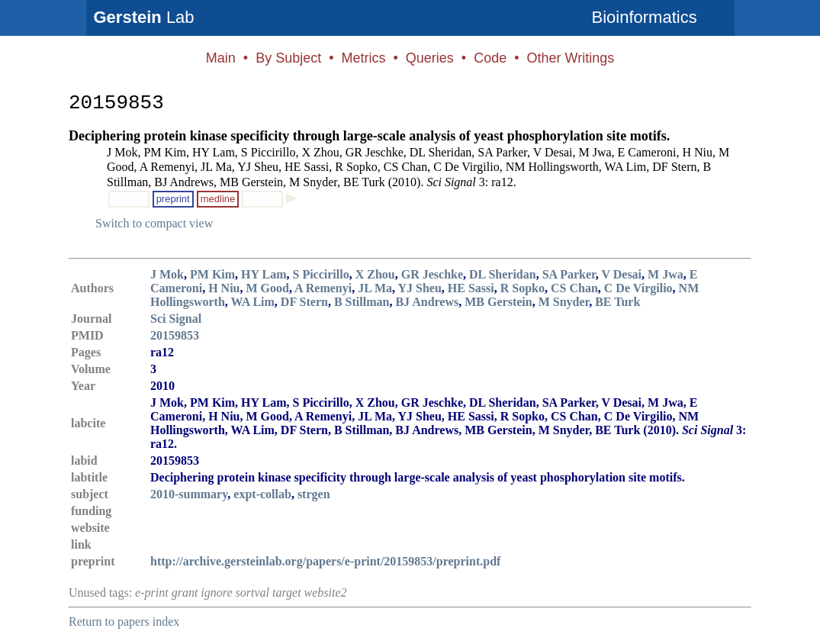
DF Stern (304, 302)
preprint (173, 199)
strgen (314, 494)
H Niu (224, 288)
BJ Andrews (427, 302)
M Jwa (666, 274)
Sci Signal (176, 319)
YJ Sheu (419, 288)
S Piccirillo (321, 274)
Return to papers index (124, 621)
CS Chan (574, 288)
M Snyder (564, 302)
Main (221, 58)
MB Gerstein (498, 302)
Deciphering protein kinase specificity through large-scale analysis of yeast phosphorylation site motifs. (369, 136)
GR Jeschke (432, 274)
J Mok (167, 274)
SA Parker (569, 274)
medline (218, 199)
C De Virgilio (638, 288)
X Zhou (375, 274)
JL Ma (375, 288)
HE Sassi (471, 288)
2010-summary (189, 494)
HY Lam (264, 274)
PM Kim (212, 274)
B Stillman (362, 302)
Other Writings (570, 58)
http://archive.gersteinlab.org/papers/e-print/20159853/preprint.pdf (325, 561)
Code (490, 58)
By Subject (288, 58)
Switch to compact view (154, 223)
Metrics (363, 58)
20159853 (175, 335)
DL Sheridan (503, 274)
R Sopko (523, 288)
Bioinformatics (645, 17)
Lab (144, 17)
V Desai (621, 274)
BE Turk (617, 302)
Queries (430, 58)
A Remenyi (323, 288)
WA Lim (253, 302)
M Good (267, 288)
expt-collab (262, 494)
